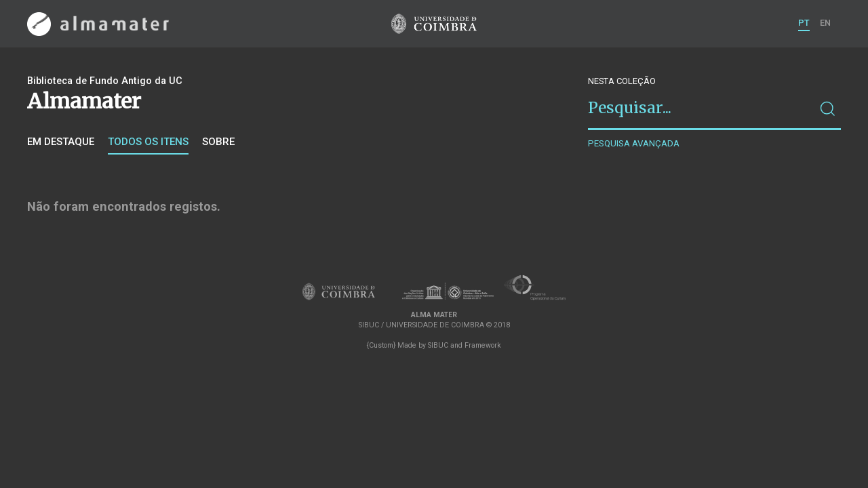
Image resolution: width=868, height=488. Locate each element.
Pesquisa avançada (634, 143)
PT (804, 23)
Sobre (218, 142)
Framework (483, 345)
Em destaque (61, 142)
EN (825, 23)
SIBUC (438, 345)
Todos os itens (148, 142)
